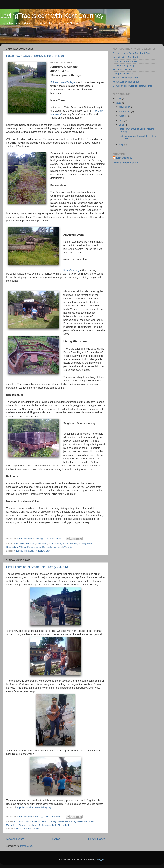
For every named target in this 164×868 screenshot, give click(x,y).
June (122, 125)
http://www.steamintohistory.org (34, 807)
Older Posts (97, 839)
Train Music (45, 825)
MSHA (22, 547)
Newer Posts (15, 839)
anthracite (30, 543)
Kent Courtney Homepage (126, 82)
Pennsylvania (34, 547)
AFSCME (19, 543)
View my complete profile (126, 162)
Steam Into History (28, 825)
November (125, 107)
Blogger (100, 859)
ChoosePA (42, 543)
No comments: (54, 539)
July (121, 120)
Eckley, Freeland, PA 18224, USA (33, 551)
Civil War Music (33, 821)
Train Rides (58, 825)
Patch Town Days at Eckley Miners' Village (35, 56)
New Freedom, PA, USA (29, 829)
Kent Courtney (71, 270)
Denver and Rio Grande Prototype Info (132, 86)
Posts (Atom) (27, 846)
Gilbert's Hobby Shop (124, 65)
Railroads (47, 547)
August (123, 116)
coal (51, 543)
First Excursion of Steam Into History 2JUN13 (37, 567)
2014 (119, 98)
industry (58, 543)
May (122, 144)
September (125, 111)
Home (56, 839)
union (70, 547)
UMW (63, 547)
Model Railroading (67, 821)
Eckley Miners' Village (63, 82)
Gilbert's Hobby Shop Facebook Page (132, 53)
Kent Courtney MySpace (125, 78)
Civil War (19, 821)
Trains (56, 547)
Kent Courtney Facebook (125, 57)
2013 (119, 103)
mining (83, 543)
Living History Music (123, 74)
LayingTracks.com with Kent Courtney (52, 16)
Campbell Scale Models (125, 61)
